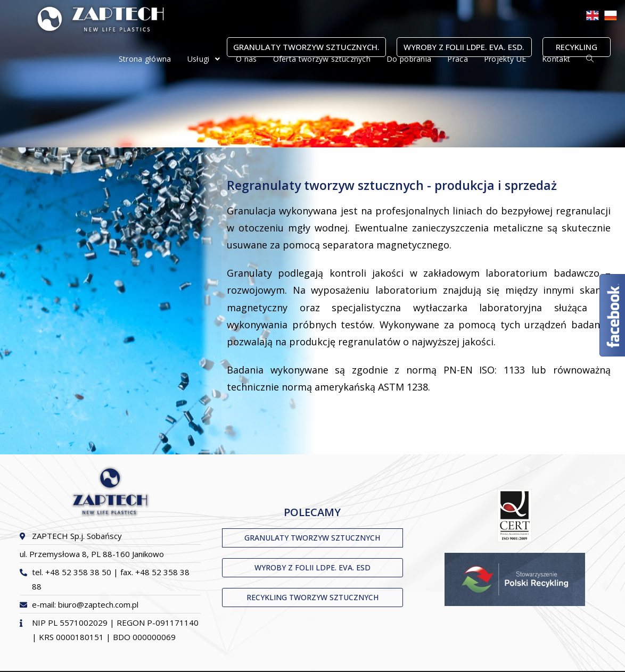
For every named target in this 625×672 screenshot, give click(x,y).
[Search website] (590, 59)
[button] (312, 538)
